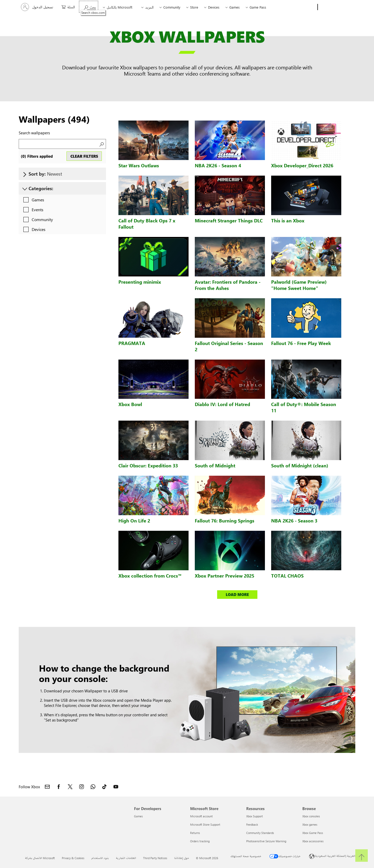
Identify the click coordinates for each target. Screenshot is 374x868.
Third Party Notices (155, 858)
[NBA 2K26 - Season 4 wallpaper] (230, 140)
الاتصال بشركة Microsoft (40, 858)
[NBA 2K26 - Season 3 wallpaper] (306, 495)
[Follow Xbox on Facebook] (59, 787)
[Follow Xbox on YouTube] (116, 787)
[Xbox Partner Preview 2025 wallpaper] (230, 551)
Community (172, 7)
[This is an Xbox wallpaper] (306, 195)
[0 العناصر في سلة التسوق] (67, 7)
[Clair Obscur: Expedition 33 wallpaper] (153, 440)
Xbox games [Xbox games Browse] (310, 824)
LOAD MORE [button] (237, 594)
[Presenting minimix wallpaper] (153, 257)
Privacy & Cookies (73, 858)
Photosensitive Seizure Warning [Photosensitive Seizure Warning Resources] (266, 841)
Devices (214, 7)
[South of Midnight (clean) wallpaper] (306, 440)
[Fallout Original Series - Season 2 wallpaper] (230, 318)
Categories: (41, 188)
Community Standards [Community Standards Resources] (260, 833)
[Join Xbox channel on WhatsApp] (93, 787)
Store (194, 7)
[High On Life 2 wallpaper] (153, 495)
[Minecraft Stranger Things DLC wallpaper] (230, 195)
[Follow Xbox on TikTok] (104, 787)
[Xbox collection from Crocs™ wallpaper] (153, 551)
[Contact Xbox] (47, 787)
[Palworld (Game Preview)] (306, 257)
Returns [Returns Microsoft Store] (195, 833)
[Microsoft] (338, 7)
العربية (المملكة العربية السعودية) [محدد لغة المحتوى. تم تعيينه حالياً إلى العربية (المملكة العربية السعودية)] (335, 856)
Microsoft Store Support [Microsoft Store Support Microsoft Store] (205, 824)
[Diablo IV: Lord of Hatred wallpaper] (230, 379)
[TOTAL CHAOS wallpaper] (306, 551)
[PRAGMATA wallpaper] (153, 318)
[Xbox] (303, 7)
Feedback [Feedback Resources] (252, 824)
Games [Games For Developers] (138, 816)
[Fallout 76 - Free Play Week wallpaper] (306, 318)
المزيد (149, 7)
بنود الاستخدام (100, 858)
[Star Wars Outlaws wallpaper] (153, 140)
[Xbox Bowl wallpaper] (153, 379)
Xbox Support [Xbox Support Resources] (255, 816)
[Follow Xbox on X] (70, 787)
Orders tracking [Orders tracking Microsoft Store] (200, 841)
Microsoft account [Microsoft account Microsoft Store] (201, 816)
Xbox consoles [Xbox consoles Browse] (311, 816)
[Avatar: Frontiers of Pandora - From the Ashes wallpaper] (230, 257)
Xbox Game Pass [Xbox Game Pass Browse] (313, 833)
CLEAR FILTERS (84, 156)
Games (235, 7)
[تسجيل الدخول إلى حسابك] (38, 7)
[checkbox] (32, 200)
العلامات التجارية (126, 858)
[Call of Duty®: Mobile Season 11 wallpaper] (306, 379)
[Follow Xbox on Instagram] (82, 787)
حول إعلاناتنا (182, 858)
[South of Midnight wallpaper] (230, 440)
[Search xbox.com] (89, 7)
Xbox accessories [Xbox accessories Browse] (313, 841)
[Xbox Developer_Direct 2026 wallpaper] (306, 140)
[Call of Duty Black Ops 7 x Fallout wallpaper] (153, 195)
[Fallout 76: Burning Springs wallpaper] (230, 495)
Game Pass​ (258, 7)
